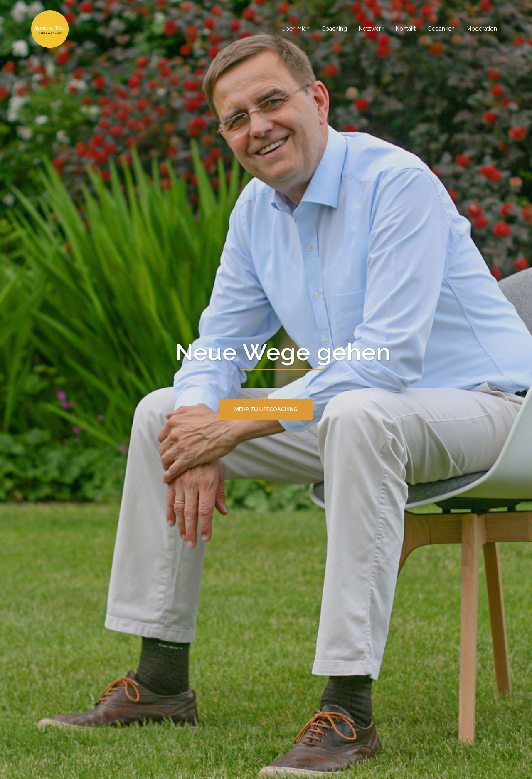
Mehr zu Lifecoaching (266, 409)
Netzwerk (371, 29)
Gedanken (441, 29)
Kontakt (406, 29)
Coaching (334, 29)
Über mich (296, 29)
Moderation (482, 29)
